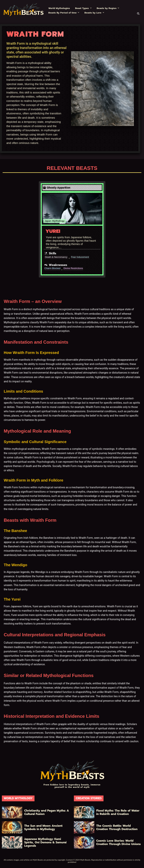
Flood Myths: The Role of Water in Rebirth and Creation (117, 812)
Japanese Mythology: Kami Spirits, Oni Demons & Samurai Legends (44, 842)
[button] (138, 13)
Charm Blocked (53, 269)
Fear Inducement (84, 257)
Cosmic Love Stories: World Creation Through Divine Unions (119, 842)
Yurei (53, 231)
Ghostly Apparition (59, 188)
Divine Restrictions (76, 269)
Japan (48, 221)
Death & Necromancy (57, 257)
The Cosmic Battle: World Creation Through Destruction (118, 827)
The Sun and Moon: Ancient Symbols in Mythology (44, 827)
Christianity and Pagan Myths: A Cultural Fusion (45, 812)
